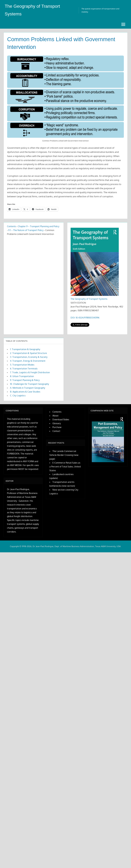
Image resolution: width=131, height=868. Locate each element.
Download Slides (61, 419)
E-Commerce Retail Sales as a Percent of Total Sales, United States (65, 467)
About (55, 416)
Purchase (57, 427)
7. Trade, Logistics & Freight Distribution (30, 372)
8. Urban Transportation (22, 376)
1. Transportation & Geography (25, 349)
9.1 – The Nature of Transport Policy (26, 230)
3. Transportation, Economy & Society (29, 357)
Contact (56, 431)
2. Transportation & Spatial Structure (28, 353)
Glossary (57, 423)
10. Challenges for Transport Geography (30, 384)
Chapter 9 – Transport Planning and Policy (39, 226)
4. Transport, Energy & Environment (28, 361)
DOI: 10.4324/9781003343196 (85, 318)
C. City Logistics (18, 396)
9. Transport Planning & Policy (25, 380)
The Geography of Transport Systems (89, 299)
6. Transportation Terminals (24, 369)
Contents (11, 226)
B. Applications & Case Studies (25, 392)
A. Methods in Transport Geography (28, 388)
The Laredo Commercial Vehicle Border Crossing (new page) (64, 455)
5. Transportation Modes (22, 365)
